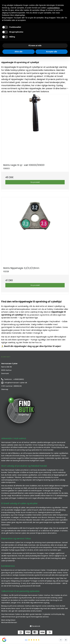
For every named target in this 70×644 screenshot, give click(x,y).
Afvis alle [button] (19, 52)
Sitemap (5, 389)
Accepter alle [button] (51, 52)
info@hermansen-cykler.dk (16, 383)
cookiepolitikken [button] (53, 8)
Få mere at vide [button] (35, 46)
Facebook (35, 626)
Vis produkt (35, 182)
